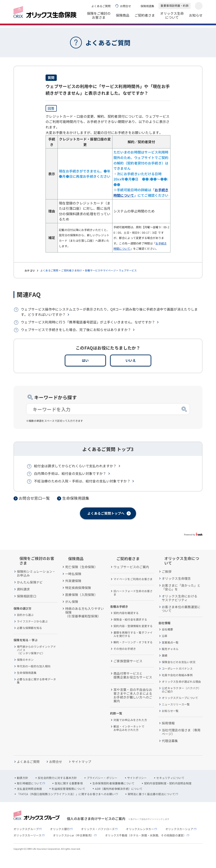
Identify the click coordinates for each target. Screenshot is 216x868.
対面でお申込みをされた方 (130, 730)
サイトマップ (81, 771)
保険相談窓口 (27, 606)
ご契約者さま (145, 18)
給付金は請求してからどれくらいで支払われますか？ (75, 475)
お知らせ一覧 (170, 721)
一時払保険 (73, 584)
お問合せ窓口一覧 (34, 508)
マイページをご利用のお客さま (133, 589)
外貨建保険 (73, 590)
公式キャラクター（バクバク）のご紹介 (181, 699)
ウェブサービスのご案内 (131, 577)
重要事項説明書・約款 (175, 6)
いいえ (131, 370)
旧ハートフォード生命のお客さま (133, 602)
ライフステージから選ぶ (32, 631)
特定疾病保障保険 (78, 597)
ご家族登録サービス (128, 671)
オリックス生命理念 (176, 588)
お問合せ (126, 6)
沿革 (165, 646)
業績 (165, 665)
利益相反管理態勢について (68, 799)
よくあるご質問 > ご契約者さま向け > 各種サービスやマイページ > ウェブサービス (88, 280)
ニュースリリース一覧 (176, 714)
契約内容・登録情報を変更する (133, 636)
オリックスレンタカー (140, 839)
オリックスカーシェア (179, 839)
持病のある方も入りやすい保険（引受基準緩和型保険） (85, 622)
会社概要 (167, 639)
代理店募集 (170, 750)
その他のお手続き (125, 658)
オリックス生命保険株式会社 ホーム (34, 29)
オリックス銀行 (60, 839)
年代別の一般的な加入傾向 (34, 676)
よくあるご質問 (101, 6)
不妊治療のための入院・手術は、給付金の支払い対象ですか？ (82, 491)
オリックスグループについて (180, 708)
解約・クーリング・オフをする (133, 652)
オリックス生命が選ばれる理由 (181, 691)
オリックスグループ (26, 839)
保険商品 (123, 18)
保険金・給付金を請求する (130, 629)
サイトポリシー (137, 788)
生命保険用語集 (76, 508)
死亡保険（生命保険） (81, 577)
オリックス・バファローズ (98, 839)
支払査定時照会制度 (29, 799)
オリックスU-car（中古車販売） (73, 845)
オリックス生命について (172, 17)
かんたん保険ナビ (30, 592)
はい (85, 370)
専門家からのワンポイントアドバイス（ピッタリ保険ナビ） (36, 660)
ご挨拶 (167, 581)
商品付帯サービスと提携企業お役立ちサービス (133, 685)
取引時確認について (29, 793)
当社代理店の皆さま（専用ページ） (181, 742)
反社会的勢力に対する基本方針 (57, 788)
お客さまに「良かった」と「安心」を (181, 597)
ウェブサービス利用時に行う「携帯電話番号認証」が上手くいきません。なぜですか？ (88, 332)
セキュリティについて (170, 788)
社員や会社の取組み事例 (177, 685)
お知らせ (196, 18)
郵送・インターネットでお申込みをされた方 (129, 738)
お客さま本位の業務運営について (181, 618)
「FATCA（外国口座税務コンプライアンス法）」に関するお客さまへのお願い (66, 804)
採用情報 (168, 733)
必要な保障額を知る (29, 638)
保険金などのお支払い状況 (179, 672)
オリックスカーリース (28, 845)
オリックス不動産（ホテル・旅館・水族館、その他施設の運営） (146, 845)
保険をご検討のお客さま (99, 17)
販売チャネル (170, 659)
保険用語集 (147, 6)
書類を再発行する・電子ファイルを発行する (133, 644)
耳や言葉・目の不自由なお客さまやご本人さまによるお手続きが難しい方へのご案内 (133, 705)
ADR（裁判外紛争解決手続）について (119, 799)
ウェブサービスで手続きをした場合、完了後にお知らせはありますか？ (76, 339)
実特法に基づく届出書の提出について (151, 804)
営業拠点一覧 (170, 652)
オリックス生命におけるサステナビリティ (180, 608)
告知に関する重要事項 (69, 793)
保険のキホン (25, 669)
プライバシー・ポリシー (102, 788)
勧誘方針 (22, 788)
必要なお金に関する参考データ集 (36, 691)
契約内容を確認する (126, 623)
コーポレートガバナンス (177, 678)
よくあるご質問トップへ (106, 523)
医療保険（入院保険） (81, 604)
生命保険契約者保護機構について (113, 793)
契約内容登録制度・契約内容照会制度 (168, 793)
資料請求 (23, 599)
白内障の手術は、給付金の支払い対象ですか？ (70, 483)
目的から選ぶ (25, 625)
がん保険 (72, 611)
